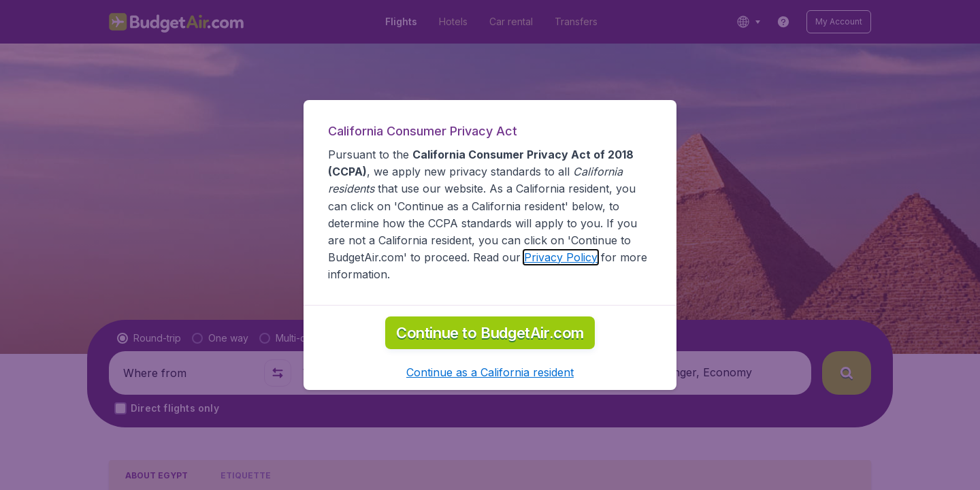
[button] (490, 372)
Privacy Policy (561, 257)
